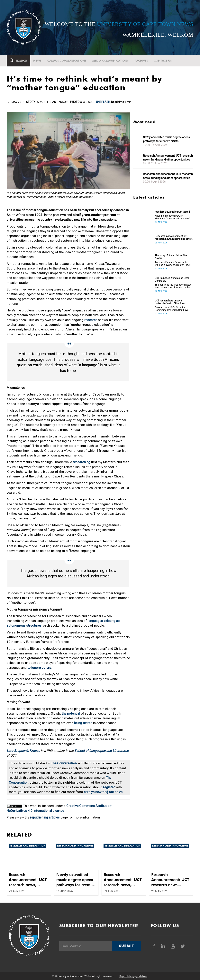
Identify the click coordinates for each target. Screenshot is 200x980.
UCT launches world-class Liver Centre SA (172, 279)
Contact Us (163, 61)
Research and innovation (27, 846)
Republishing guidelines (133, 976)
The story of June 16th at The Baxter (171, 257)
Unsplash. (103, 102)
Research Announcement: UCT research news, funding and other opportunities (168, 158)
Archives (141, 61)
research (91, 320)
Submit (126, 946)
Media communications (111, 61)
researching (82, 462)
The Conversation (64, 763)
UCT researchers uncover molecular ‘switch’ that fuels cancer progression (170, 302)
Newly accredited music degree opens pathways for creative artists (166, 139)
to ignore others (39, 668)
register (109, 787)
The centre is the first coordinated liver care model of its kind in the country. (173, 286)
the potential (71, 713)
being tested (83, 723)
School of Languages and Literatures (101, 751)
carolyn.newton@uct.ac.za (103, 792)
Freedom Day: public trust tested (172, 212)
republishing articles (45, 817)
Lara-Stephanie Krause (23, 751)
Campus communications (67, 61)
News (37, 61)
